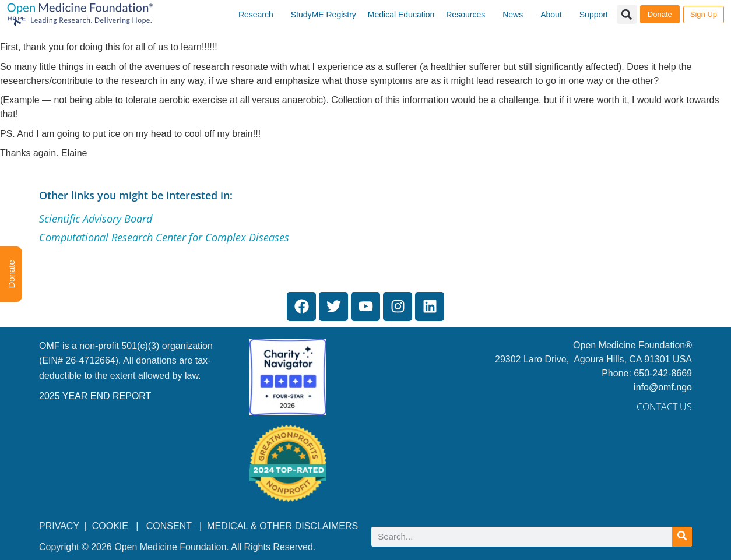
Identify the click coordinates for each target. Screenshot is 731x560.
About (551, 15)
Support (594, 15)
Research (256, 15)
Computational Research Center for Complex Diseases (164, 237)
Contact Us (664, 407)
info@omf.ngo (663, 387)
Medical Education (401, 15)
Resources (465, 15)
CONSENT (169, 526)
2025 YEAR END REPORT (95, 396)
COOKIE (112, 526)
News (513, 15)
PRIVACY (59, 526)
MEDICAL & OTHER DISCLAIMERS (282, 526)
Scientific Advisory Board (96, 219)
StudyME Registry (324, 15)
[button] (627, 14)
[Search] (682, 537)
